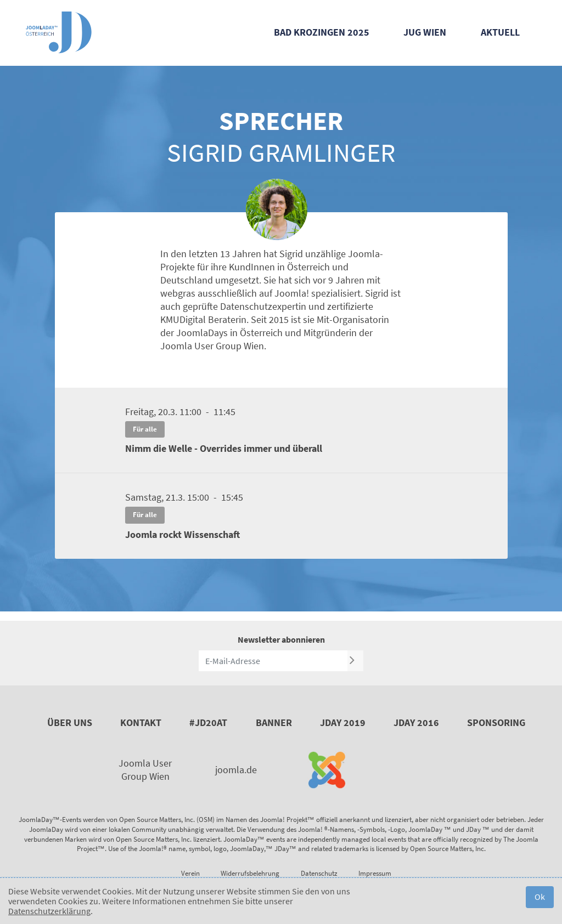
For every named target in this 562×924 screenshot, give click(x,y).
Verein (190, 873)
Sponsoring (496, 722)
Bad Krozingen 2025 (322, 32)
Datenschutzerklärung (49, 911)
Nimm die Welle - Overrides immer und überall (224, 448)
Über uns (70, 722)
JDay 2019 (343, 722)
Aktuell (500, 32)
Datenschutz (319, 873)
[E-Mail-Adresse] (273, 661)
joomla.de (236, 770)
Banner (274, 722)
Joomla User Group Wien (145, 770)
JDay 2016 (416, 722)
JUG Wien (425, 32)
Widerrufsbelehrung (250, 873)
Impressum (375, 873)
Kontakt (141, 722)
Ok (540, 897)
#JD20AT (208, 722)
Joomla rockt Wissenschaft (182, 534)
